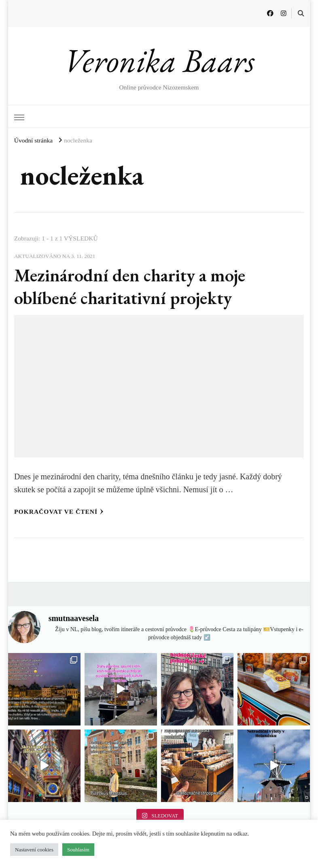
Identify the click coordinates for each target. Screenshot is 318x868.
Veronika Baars (159, 60)
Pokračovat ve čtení (59, 512)
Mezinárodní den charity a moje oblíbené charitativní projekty (130, 286)
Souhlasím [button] (78, 850)
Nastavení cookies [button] (34, 850)
